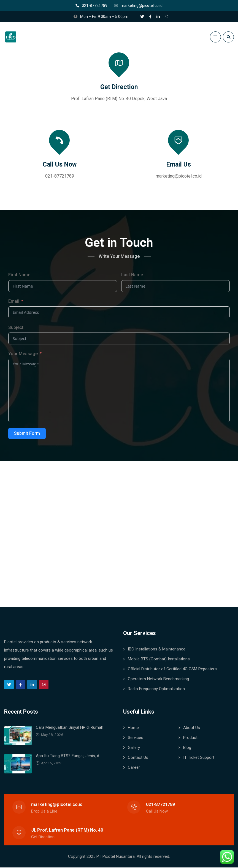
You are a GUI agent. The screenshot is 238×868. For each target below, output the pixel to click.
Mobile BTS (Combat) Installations (159, 660)
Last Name (132, 275)
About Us (192, 728)
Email (14, 302)
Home (133, 728)
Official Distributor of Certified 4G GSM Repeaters (172, 669)
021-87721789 (60, 177)
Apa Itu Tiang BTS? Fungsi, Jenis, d (67, 756)
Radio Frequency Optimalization (156, 689)
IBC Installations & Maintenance (157, 650)
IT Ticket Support (199, 758)
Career (134, 768)
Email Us (179, 165)
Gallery (134, 748)
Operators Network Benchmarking (158, 679)
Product (190, 738)
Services (136, 738)
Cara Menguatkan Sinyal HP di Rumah (70, 728)
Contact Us (138, 758)
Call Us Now (60, 165)
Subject (16, 328)
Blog (187, 748)
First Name (19, 275)
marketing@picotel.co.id (179, 177)
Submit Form (27, 434)
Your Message (23, 354)
